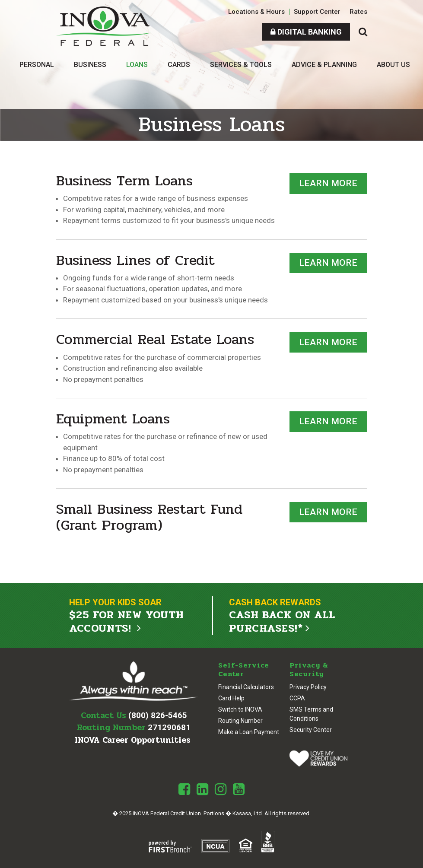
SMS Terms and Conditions (311, 714)
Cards (179, 65)
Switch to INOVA (240, 709)
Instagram (221, 789)
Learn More (328, 183)
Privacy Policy (308, 687)
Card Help (231, 698)
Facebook (184, 789)
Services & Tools (241, 65)
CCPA (297, 698)
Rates (358, 12)
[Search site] (363, 32)
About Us (393, 65)
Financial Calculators (246, 687)
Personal (37, 65)
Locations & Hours (256, 12)
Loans (137, 65)
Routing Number (240, 720)
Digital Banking (306, 32)
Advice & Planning (324, 65)
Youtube (239, 789)
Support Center (317, 12)
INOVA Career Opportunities (133, 740)
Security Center (311, 729)
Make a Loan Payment (249, 731)
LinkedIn (202, 789)
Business (90, 65)
